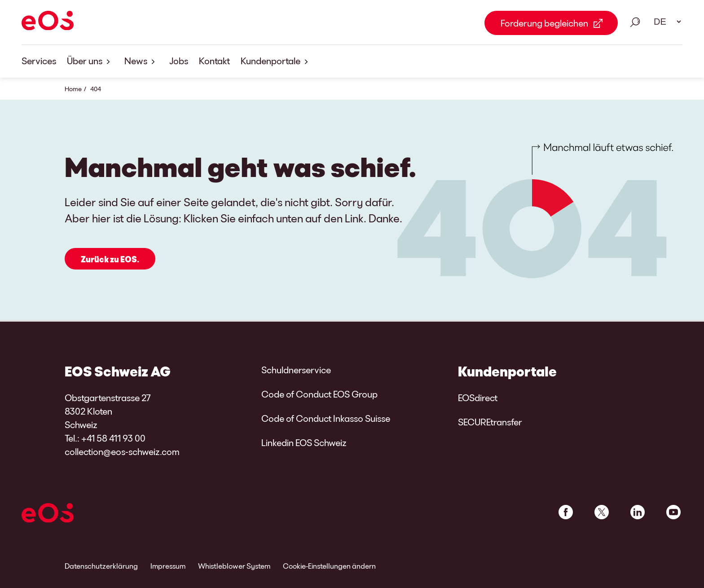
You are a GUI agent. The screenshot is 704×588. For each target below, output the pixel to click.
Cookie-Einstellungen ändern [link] (329, 566)
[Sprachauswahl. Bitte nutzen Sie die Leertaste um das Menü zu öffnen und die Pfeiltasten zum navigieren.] (664, 22)
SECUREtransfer (490, 422)
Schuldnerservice (296, 370)
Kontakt (214, 61)
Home (73, 89)
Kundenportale (276, 61)
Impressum (168, 566)
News (141, 61)
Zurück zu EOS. (110, 260)
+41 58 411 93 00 (113, 438)
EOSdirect (478, 398)
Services (39, 61)
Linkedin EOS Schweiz (304, 442)
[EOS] (48, 22)
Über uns (90, 61)
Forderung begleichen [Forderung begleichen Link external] (544, 23)
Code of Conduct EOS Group (319, 394)
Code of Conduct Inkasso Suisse (326, 418)
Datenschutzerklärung (101, 566)
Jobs (179, 61)
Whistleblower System (234, 566)
